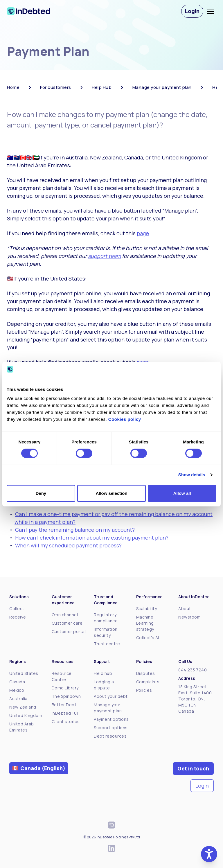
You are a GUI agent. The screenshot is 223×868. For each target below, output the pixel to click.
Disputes (146, 673)
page (143, 233)
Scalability (147, 609)
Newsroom (189, 617)
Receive (18, 617)
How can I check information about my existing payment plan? (92, 538)
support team (104, 256)
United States (24, 673)
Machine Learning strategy (145, 623)
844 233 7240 (193, 670)
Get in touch (193, 768)
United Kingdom (26, 715)
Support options (111, 728)
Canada (17, 682)
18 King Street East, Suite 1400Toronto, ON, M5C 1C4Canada (195, 699)
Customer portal (69, 631)
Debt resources (110, 736)
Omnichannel (65, 615)
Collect (17, 609)
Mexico (17, 690)
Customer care (67, 623)
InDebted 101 (65, 713)
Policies (144, 690)
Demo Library (65, 688)
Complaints (148, 682)
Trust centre (107, 644)
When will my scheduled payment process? (68, 545)
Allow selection (111, 493)
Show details (192, 475)
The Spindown (66, 696)
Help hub (103, 673)
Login (192, 11)
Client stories (66, 721)
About (185, 609)
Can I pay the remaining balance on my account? (75, 530)
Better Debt (64, 705)
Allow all (182, 493)
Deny (41, 493)
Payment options (111, 719)
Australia (18, 699)
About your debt (111, 696)
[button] (209, 854)
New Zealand (23, 707)
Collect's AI (148, 638)
